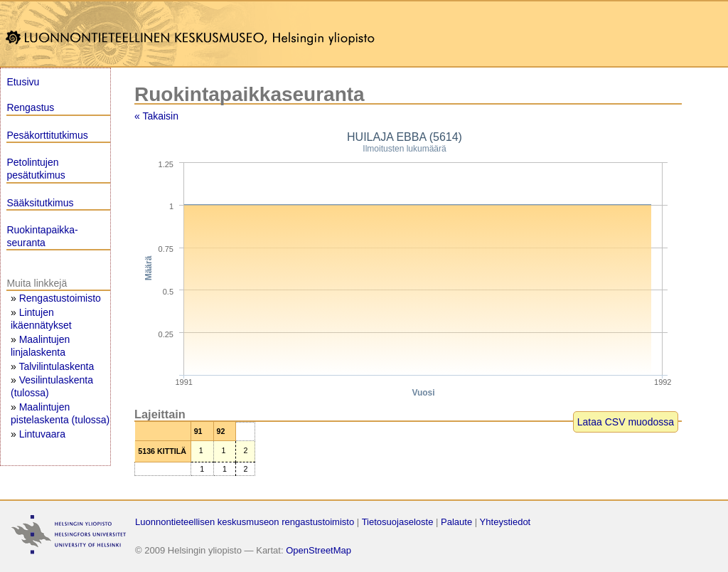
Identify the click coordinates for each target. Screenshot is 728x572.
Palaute (456, 522)
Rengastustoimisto (60, 298)
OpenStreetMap (318, 550)
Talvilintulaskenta (56, 366)
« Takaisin (156, 116)
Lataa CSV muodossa (626, 422)
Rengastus (30, 107)
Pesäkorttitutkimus (47, 135)
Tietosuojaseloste (398, 522)
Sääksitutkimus (40, 203)
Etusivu (23, 82)
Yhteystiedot (505, 522)
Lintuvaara (42, 434)
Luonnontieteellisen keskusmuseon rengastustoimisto (245, 522)
